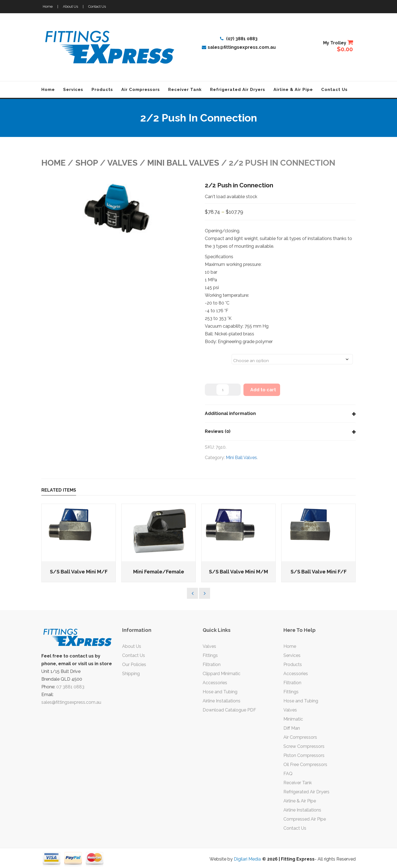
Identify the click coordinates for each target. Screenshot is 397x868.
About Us (70, 6)
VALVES (122, 163)
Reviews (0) (218, 431)
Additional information (230, 413)
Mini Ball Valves (183, 163)
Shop (87, 163)
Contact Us (97, 6)
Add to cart (263, 390)
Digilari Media (247, 859)
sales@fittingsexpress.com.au (239, 47)
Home (48, 6)
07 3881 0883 (70, 687)
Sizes (212, 356)
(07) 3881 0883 (239, 39)
